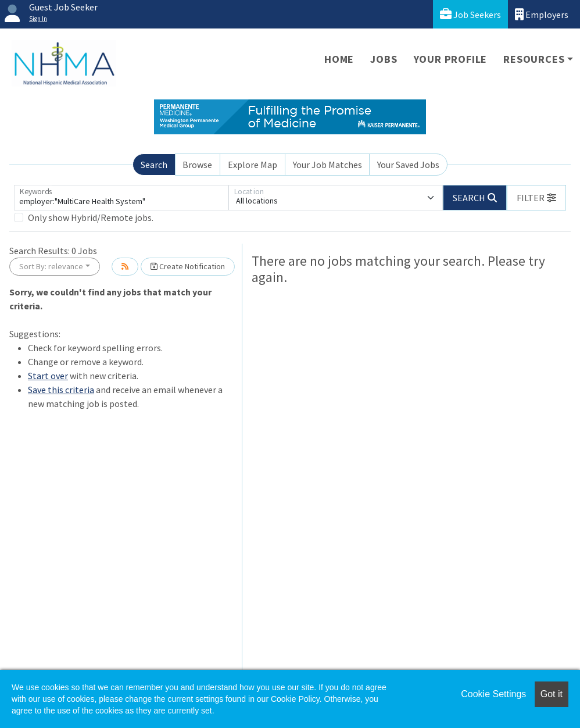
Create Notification (188, 266)
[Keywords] (121, 198)
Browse (197, 165)
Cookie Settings (493, 694)
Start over (48, 376)
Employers (542, 14)
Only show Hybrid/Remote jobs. (91, 217)
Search (154, 165)
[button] (536, 198)
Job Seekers (470, 14)
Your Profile (451, 59)
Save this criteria (61, 390)
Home (339, 59)
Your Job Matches (327, 165)
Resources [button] (534, 59)
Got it (552, 694)
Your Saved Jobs (408, 165)
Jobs (384, 59)
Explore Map (253, 165)
